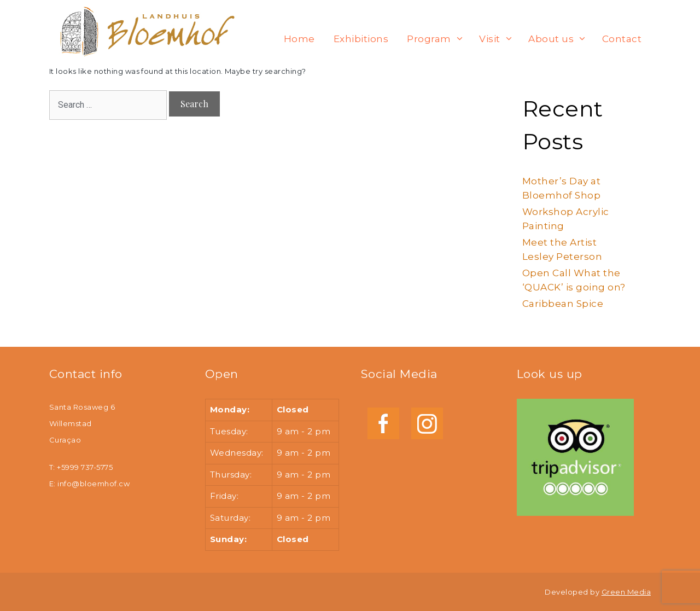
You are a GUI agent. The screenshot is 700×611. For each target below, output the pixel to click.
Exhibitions (361, 39)
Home (299, 39)
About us (560, 39)
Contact (622, 39)
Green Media (626, 592)
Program (438, 39)
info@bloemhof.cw (94, 484)
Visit (499, 39)
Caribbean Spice (563, 304)
